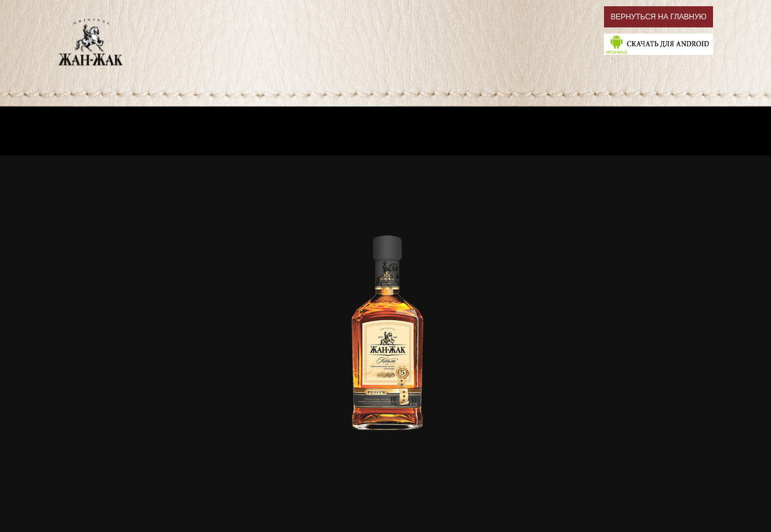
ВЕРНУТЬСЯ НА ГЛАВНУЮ (659, 17)
